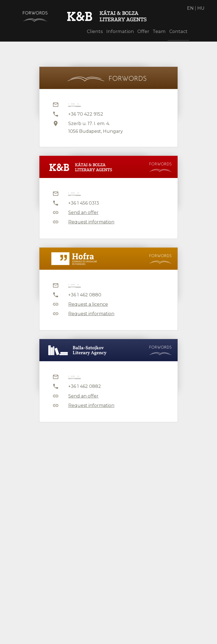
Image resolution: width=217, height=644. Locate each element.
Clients (80, 33)
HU (201, 8)
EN (190, 8)
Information (108, 33)
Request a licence (88, 304)
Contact (177, 33)
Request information (91, 222)
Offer (134, 33)
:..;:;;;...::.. (75, 105)
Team (154, 33)
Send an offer (83, 212)
